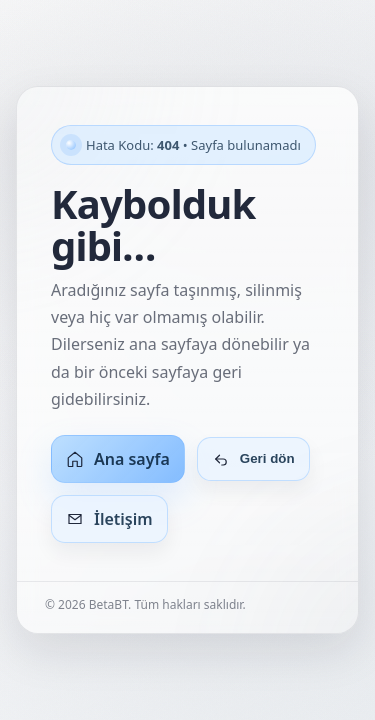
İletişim (109, 519)
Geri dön (253, 459)
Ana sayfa (118, 459)
